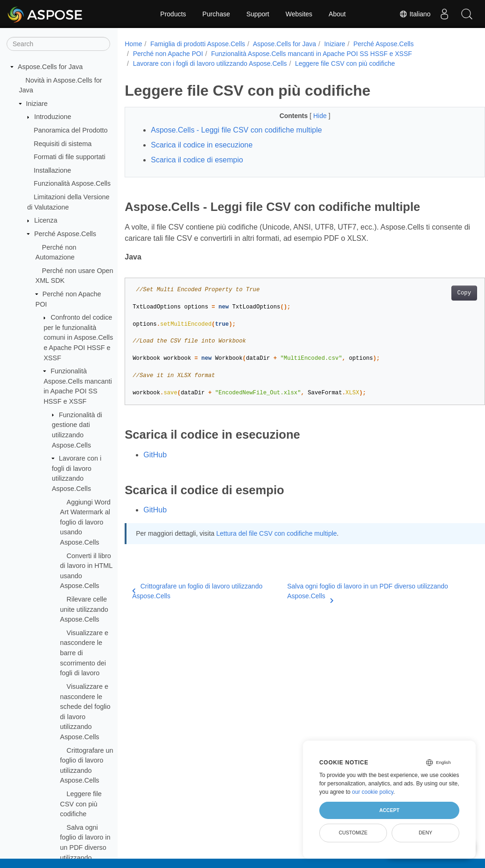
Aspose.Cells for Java (50, 67)
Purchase (216, 14)
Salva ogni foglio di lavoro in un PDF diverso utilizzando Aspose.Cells (356, 592)
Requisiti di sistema (63, 144)
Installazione (52, 170)
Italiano (413, 14)
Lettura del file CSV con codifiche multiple (276, 533)
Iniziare (37, 104)
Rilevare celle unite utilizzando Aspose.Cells (84, 609)
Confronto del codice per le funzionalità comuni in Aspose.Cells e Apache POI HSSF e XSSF (78, 337)
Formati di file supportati (70, 157)
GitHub (155, 455)
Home (133, 44)
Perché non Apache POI (168, 54)
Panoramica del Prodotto (70, 130)
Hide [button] (308, 116)
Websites (299, 14)
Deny (425, 833)
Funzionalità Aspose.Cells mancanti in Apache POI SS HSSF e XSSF (311, 54)
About (337, 14)
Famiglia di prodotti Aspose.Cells (198, 44)
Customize (353, 833)
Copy (439, 293)
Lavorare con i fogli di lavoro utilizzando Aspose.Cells (210, 63)
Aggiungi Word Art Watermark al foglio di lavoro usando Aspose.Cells (85, 522)
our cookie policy (373, 792)
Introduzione (53, 117)
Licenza (46, 220)
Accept (389, 810)
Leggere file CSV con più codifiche (81, 804)
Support (258, 14)
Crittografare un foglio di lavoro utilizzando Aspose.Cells (197, 591)
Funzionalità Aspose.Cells (72, 183)
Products (173, 14)
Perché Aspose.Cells (65, 234)
